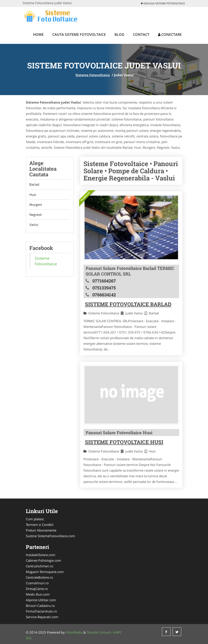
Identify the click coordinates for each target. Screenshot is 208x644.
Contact (141, 35)
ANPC (117, 632)
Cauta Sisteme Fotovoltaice (79, 35)
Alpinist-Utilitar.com (41, 600)
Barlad (34, 185)
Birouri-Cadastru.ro (40, 606)
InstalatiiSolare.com (41, 555)
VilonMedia (74, 632)
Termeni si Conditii (40, 525)
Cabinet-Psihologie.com (43, 560)
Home (38, 35)
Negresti (36, 215)
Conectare (170, 35)
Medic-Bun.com (38, 594)
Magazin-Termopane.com (45, 572)
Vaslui (34, 225)
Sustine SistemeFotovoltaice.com (50, 536)
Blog (119, 35)
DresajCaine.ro (37, 589)
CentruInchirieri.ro (40, 566)
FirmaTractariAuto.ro (41, 611)
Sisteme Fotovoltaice (93, 75)
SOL (29, 638)
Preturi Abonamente (41, 530)
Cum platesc (35, 519)
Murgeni (36, 205)
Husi (33, 195)
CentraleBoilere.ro (39, 577)
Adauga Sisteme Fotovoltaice (163, 3)
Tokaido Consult (99, 632)
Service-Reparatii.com (42, 617)
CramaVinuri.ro (37, 583)
